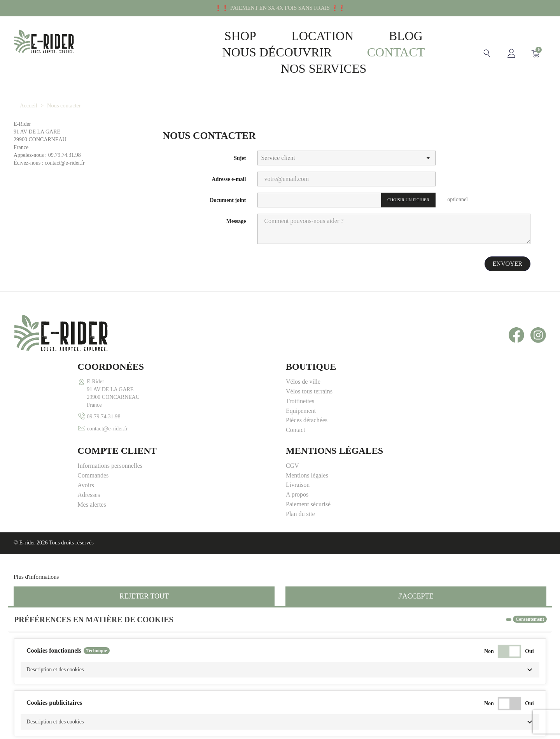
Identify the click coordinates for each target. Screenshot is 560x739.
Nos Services (312, 68)
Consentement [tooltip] (530, 535)
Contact (384, 52)
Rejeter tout (144, 513)
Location (310, 36)
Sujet (240, 158)
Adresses (297, 411)
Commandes (301, 391)
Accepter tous (525, 725)
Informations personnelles (318, 382)
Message (236, 221)
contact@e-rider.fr (44, 428)
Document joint (228, 200)
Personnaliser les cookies (90, 493)
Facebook (516, 335)
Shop (228, 36)
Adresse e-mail (229, 179)
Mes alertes (300, 420)
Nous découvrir (265, 52)
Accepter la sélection (473, 725)
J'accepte (416, 513)
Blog (394, 36)
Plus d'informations (36, 493)
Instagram (538, 335)
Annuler (28, 725)
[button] (280, 586)
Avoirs (294, 401)
